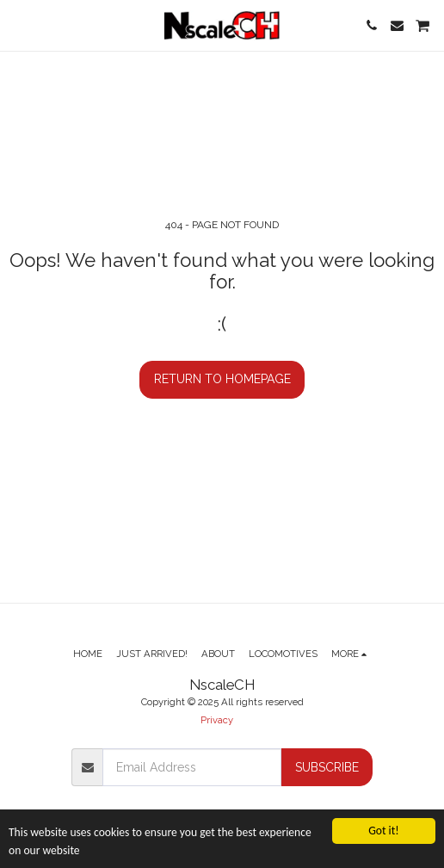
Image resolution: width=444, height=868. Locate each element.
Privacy (217, 720)
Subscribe (327, 767)
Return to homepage (222, 379)
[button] (19, 25)
